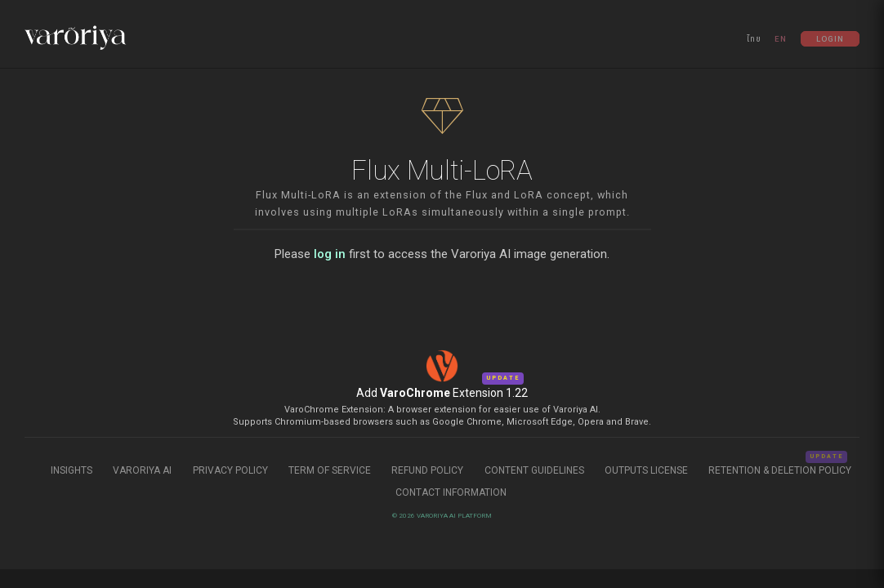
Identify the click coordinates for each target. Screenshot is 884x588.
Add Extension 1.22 (442, 393)
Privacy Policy (230, 470)
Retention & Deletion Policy (780, 470)
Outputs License (646, 470)
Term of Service (330, 470)
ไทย (754, 39)
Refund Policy (429, 470)
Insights (73, 470)
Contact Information (451, 492)
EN (781, 39)
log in (330, 254)
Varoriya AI (142, 470)
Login (830, 39)
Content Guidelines (536, 470)
